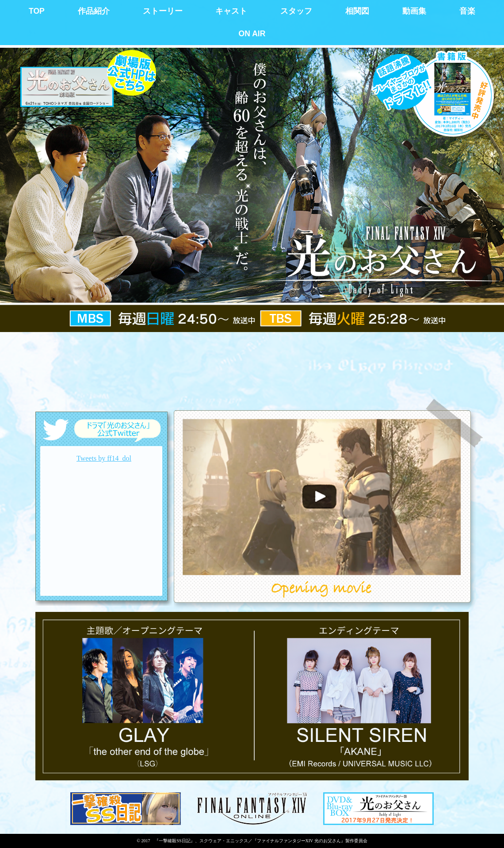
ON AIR (252, 34)
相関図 (357, 11)
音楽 (467, 11)
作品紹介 (94, 11)
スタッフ (296, 11)
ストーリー (163, 11)
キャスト (231, 11)
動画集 (414, 11)
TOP (37, 11)
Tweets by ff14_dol (104, 458)
